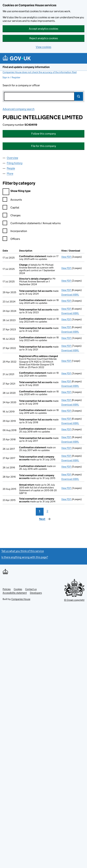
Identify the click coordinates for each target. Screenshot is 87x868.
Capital (11, 208)
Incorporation (15, 232)
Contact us (31, 589)
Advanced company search (19, 109)
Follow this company (43, 134)
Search (79, 96)
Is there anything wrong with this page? (25, 557)
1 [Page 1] (40, 511)
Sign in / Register (11, 77)
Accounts (12, 200)
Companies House (21, 599)
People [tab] (11, 168)
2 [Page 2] (47, 511)
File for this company (43, 146)
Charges (12, 216)
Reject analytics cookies (44, 38)
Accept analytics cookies (43, 29)
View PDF (67, 257)
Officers (11, 239)
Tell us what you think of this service (23, 551)
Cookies (18, 589)
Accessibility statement (15, 593)
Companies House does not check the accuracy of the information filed (40, 72)
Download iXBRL (70, 295)
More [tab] (10, 174)
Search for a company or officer (21, 85)
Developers (36, 593)
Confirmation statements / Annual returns (32, 224)
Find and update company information (26, 67)
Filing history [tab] (15, 163)
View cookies (43, 47)
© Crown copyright (74, 600)
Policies (7, 589)
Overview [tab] (12, 158)
